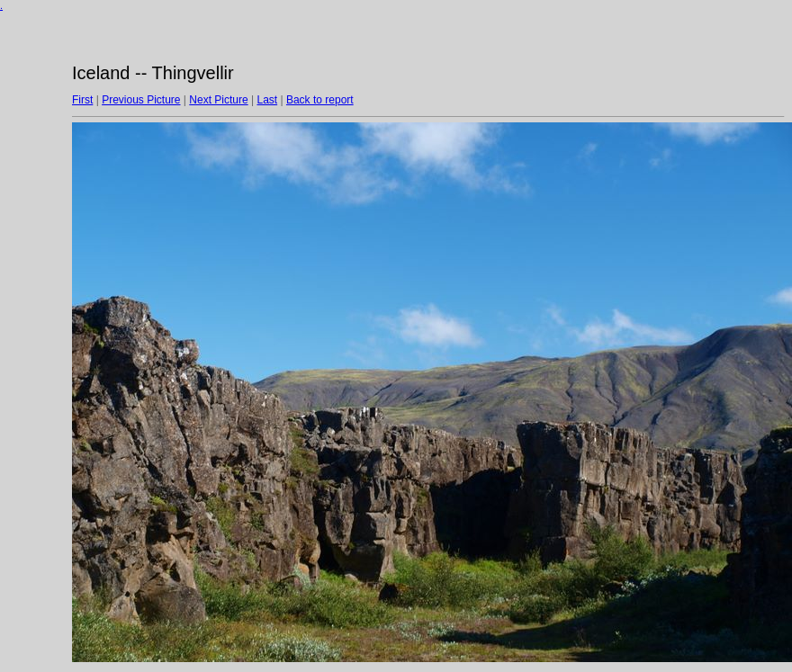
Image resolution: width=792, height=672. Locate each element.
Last (267, 100)
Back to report (320, 100)
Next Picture (218, 100)
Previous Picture (141, 100)
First (82, 100)
